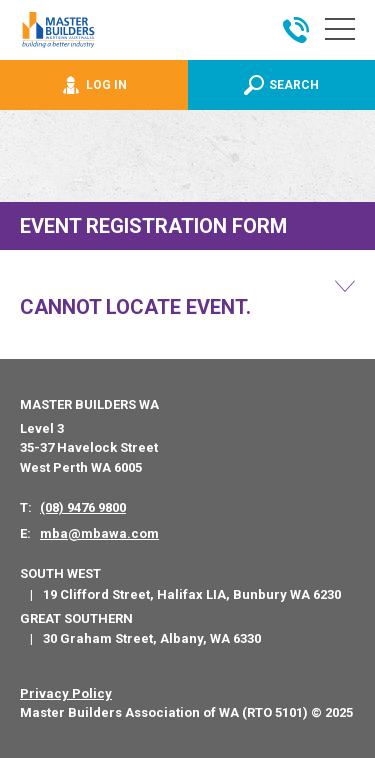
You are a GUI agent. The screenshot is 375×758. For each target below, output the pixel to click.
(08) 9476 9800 (83, 507)
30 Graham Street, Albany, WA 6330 (152, 638)
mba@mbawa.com (99, 533)
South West (60, 573)
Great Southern (76, 618)
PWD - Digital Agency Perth (92, 748)
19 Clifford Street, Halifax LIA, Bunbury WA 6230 (192, 594)
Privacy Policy (66, 693)
